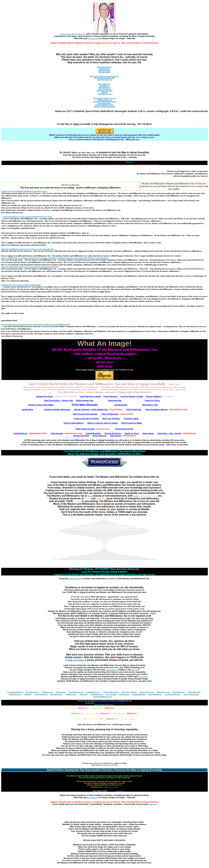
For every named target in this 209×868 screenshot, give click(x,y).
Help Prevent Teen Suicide (85, 414)
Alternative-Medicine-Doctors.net (104, 107)
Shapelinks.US (104, 86)
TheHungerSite (115, 400)
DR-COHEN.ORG (104, 84)
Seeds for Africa (152, 400)
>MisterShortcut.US (15, 694)
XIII (96, 719)
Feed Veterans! (111, 396)
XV (128, 719)
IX (105, 714)
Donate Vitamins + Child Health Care (91, 410)
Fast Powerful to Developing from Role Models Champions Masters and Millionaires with (36, 324)
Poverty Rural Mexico (74, 423)
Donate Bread (121, 405)
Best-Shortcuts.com (104, 103)
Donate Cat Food (81, 436)
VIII (92, 714)
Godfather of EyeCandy (148, 496)
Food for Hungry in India (132, 396)
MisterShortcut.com (163, 692)
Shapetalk (135, 670)
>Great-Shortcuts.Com (147, 692)
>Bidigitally (28, 694)
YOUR (90, 496)
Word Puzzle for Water (132, 423)
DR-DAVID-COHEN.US (105, 91)
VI (138, 708)
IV (110, 708)
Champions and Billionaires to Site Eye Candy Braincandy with (27, 249)
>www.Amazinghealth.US (15, 692)
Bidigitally (104, 92)
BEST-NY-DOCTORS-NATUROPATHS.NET (105, 76)
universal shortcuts (75, 579)
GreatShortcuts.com (92, 692)
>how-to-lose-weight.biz (129, 692)
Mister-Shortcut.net (104, 89)
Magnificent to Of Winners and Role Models (21, 285)
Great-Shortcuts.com (104, 94)
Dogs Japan (148, 433)
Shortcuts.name (124, 694)
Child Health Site (134, 410)
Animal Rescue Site (124, 429)
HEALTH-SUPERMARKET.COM (104, 102)
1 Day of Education (110, 414)
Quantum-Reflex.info (139, 694)
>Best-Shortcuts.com (32, 692)
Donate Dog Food (113, 433)
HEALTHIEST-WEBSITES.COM (104, 98)
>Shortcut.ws (83, 694)
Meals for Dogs (132, 433)
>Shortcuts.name (111, 694)
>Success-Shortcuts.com (191, 694)
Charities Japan (131, 419)
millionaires (101, 499)
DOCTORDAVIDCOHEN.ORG (104, 78)
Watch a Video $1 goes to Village (102, 423)
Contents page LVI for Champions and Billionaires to (24, 191)
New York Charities (111, 419)
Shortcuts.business (104, 70)
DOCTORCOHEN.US (104, 80)
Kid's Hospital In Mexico (157, 410)
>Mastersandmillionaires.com (102, 697)
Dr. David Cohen (109, 703)
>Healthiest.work (47, 692)
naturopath (152, 804)
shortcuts (77, 501)
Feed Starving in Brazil (90, 396)
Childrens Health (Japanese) (57, 410)
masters (87, 499)
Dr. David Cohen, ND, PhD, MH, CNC (73, 34)
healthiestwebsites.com (105, 100)
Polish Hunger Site (85, 400)
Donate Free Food (45, 396)
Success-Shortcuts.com (76, 692)
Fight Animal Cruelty (85, 429)
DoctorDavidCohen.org (111, 692)
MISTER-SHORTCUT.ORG (104, 105)
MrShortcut (108, 765)
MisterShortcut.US (105, 87)
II (83, 708)
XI (132, 714)
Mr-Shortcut (120, 791)
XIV (112, 719)
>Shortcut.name (61, 692)
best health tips (93, 39)
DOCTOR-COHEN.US (105, 67)
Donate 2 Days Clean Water (41, 405)
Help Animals (57, 433)
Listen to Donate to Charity (86, 419)
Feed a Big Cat (100, 436)
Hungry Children (154, 396)
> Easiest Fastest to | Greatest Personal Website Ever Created (26, 217)
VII (77, 714)
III (97, 708)
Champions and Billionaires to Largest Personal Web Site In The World (30, 267)
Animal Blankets (93, 433)
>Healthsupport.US (96, 694)
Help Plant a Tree (150, 405)
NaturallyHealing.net (155, 694)
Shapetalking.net (104, 69)
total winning (143, 677)
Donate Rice (27, 410)
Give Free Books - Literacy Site (59, 400)
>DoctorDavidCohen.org (172, 694)
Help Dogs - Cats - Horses (169, 433)
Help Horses (116, 436)
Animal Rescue (20, 433)
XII (81, 719)
